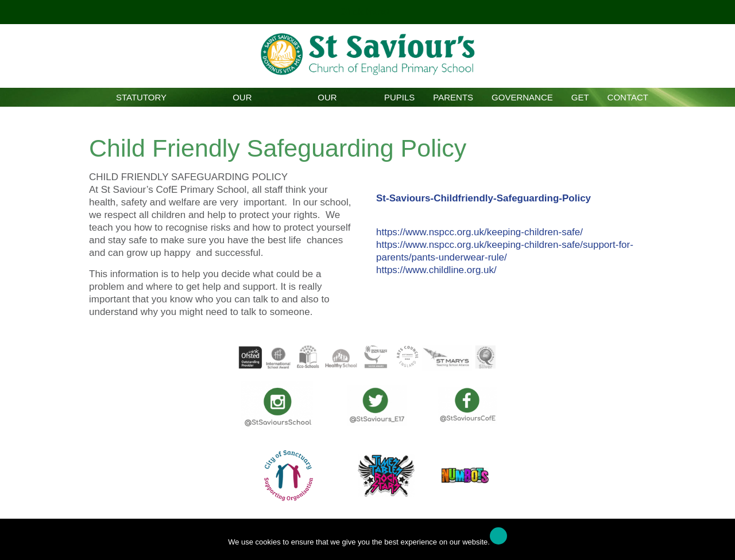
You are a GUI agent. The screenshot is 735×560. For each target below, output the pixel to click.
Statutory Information (141, 100)
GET (580, 97)
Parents (453, 97)
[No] (721, 542)
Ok (498, 536)
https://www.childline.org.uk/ (436, 270)
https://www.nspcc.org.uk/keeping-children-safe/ (479, 232)
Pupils (399, 97)
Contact (628, 97)
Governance (522, 97)
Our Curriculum (327, 100)
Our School (242, 100)
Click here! (366, 12)
